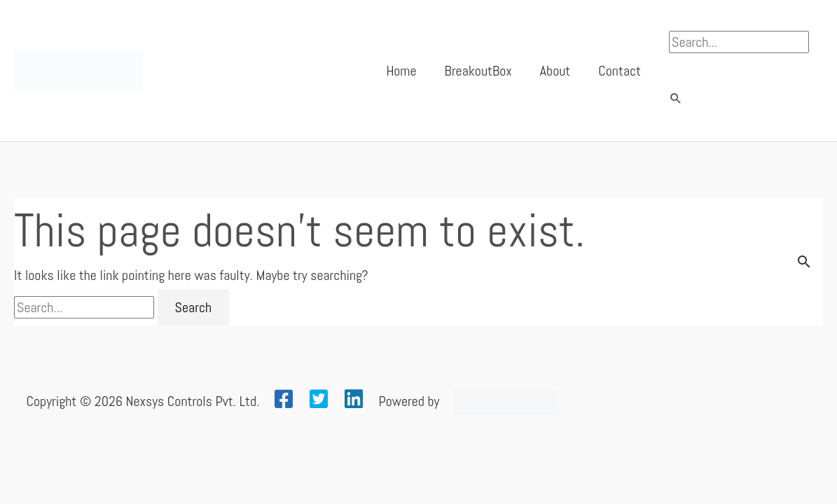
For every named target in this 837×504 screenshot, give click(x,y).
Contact (620, 71)
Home (401, 71)
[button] (676, 99)
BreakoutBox (478, 71)
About (555, 71)
